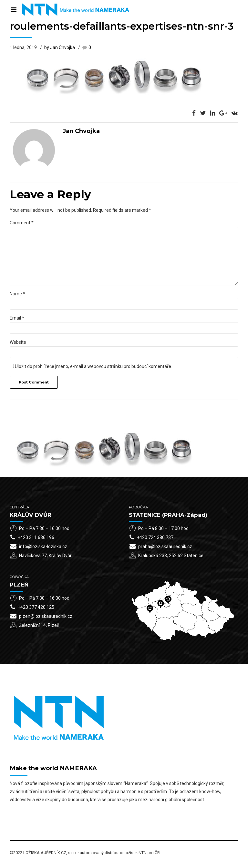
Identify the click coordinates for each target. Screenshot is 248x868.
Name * (17, 294)
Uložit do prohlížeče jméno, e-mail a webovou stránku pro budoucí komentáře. (93, 366)
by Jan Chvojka (60, 47)
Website (18, 342)
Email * (17, 318)
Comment (22, 223)
